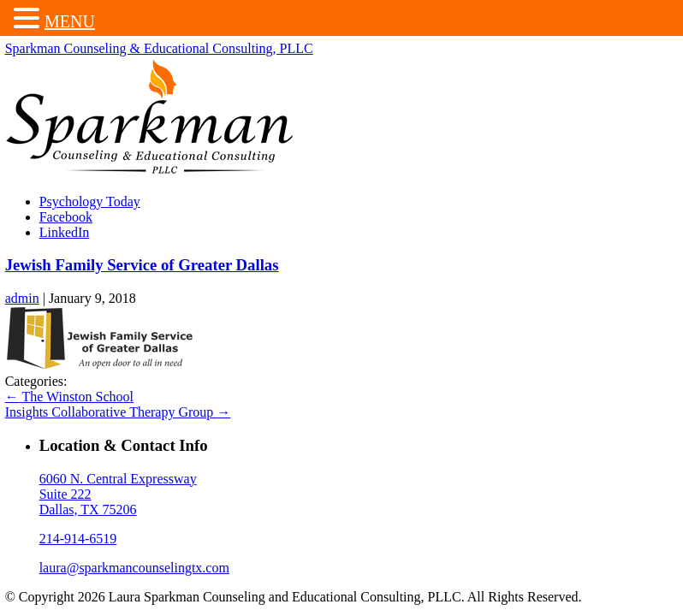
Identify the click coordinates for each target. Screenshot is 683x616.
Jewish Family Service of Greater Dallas (144, 267)
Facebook (68, 219)
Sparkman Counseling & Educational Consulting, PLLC (161, 50)
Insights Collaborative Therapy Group (120, 414)
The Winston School (71, 398)
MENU (70, 21)
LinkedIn (66, 234)
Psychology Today (92, 203)
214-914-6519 (80, 540)
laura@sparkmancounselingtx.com (136, 569)
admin (24, 300)
